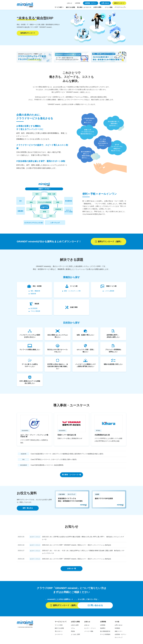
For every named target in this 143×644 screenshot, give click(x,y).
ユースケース (59, 635)
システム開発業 (109, 291)
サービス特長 (59, 626)
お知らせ (69, 3)
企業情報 (78, 3)
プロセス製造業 (35, 311)
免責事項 (103, 629)
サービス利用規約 (105, 635)
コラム (73, 629)
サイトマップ (119, 638)
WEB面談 (117, 629)
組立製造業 (34, 309)
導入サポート (59, 632)
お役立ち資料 (75, 626)
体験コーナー (119, 632)
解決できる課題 (59, 629)
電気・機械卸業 (35, 291)
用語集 (73, 632)
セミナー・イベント (90, 629)
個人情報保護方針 (105, 632)
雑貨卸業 (33, 294)
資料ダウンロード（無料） (108, 242)
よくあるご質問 (75, 635)
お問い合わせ (119, 626)
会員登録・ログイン (120, 635)
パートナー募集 (89, 632)
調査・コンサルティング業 (72, 291)
